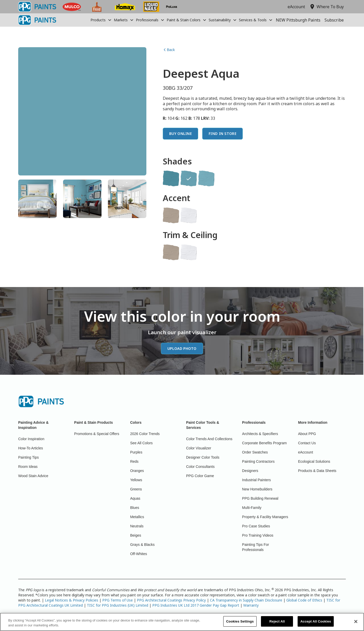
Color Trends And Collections (209, 439)
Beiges (136, 535)
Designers (250, 471)
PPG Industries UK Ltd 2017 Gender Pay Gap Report (196, 605)
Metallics (137, 517)
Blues (135, 508)
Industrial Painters (256, 480)
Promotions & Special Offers (97, 434)
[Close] (356, 624)
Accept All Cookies (316, 624)
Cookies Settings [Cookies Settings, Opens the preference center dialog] (240, 624)
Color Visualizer (199, 448)
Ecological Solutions (314, 461)
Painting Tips (28, 457)
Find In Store (223, 134)
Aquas (135, 498)
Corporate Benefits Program (264, 443)
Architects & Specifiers (260, 434)
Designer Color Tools (203, 457)
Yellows (136, 480)
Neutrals (137, 526)
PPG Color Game (200, 476)
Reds (134, 461)
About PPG (307, 434)
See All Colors (141, 443)
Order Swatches (255, 452)
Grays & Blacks (143, 545)
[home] (37, 20)
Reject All (277, 624)
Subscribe (334, 20)
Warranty (251, 605)
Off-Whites (139, 554)
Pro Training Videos (258, 535)
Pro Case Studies (256, 526)
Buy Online (180, 134)
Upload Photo (182, 348)
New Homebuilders (257, 489)
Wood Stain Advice (33, 476)
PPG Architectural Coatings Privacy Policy (171, 600)
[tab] (37, 199)
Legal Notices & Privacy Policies (72, 600)
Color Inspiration (31, 439)
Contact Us (307, 443)
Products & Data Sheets (317, 471)
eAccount (296, 7)
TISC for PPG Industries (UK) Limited (118, 605)
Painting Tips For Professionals (255, 547)
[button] (101, 20)
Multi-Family (252, 508)
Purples (136, 452)
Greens (136, 489)
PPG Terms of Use (118, 600)
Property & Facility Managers (265, 517)
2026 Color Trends (145, 434)
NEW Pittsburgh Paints (298, 20)
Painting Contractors (258, 461)
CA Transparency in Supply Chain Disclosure (246, 600)
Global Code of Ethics (304, 600)
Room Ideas (28, 467)
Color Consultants (200, 467)
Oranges (137, 471)
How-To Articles (31, 448)
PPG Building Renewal (260, 498)
